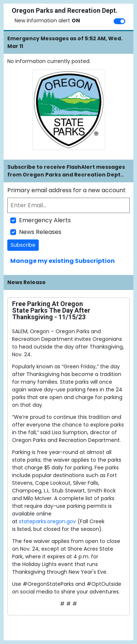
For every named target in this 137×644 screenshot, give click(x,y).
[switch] (119, 21)
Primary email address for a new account (66, 190)
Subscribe (23, 245)
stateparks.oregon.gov (48, 521)
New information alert (47, 21)
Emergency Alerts (45, 220)
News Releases (40, 232)
